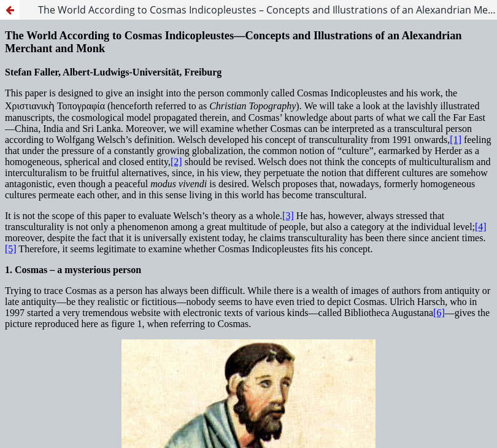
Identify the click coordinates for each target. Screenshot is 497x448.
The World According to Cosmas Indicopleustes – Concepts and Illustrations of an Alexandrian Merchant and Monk (268, 10)
